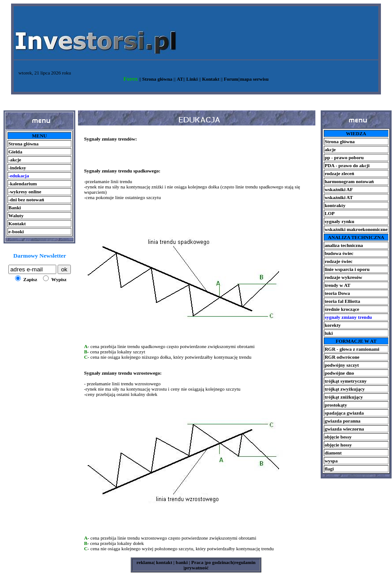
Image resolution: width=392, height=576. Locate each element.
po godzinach (219, 562)
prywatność (197, 568)
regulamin (245, 562)
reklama (145, 562)
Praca (198, 562)
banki (181, 562)
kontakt (163, 562)
